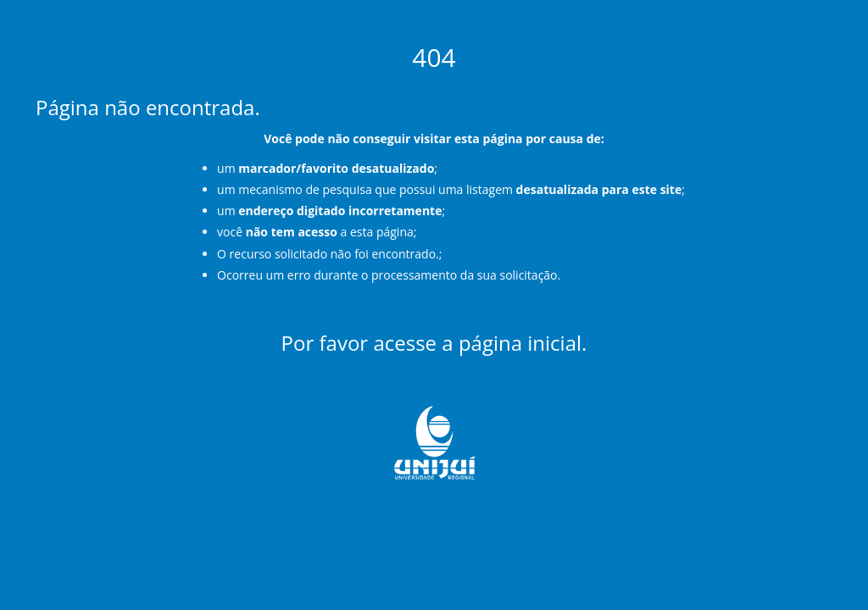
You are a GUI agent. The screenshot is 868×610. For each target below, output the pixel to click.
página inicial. (523, 343)
